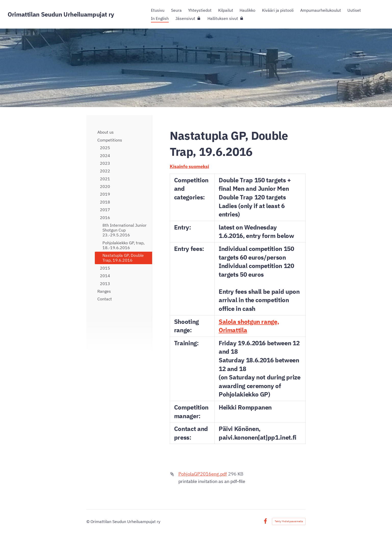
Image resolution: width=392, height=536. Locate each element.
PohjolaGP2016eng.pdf (203, 474)
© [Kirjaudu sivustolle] (88, 521)
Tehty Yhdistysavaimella (289, 521)
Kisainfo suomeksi (189, 166)
